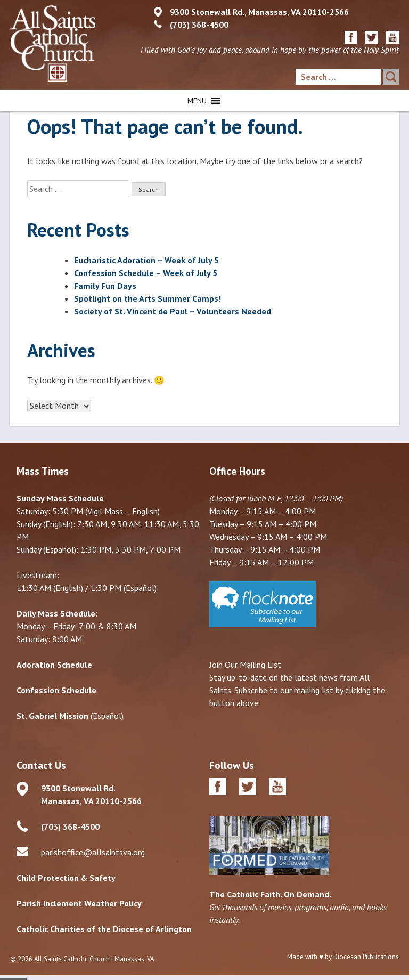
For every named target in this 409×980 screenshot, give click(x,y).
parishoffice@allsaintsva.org (93, 852)
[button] (197, 101)
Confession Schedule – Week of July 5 (146, 273)
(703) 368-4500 (199, 25)
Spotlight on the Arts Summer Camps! (148, 298)
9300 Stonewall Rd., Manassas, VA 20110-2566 (259, 12)
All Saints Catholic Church (72, 959)
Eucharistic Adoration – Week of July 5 (146, 260)
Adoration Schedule (54, 665)
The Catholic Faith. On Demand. (270, 894)
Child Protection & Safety (66, 878)
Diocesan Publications (366, 957)
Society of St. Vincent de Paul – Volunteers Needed (173, 311)
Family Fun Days (105, 286)
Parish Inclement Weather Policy (79, 903)
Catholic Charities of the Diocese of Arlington (104, 929)
